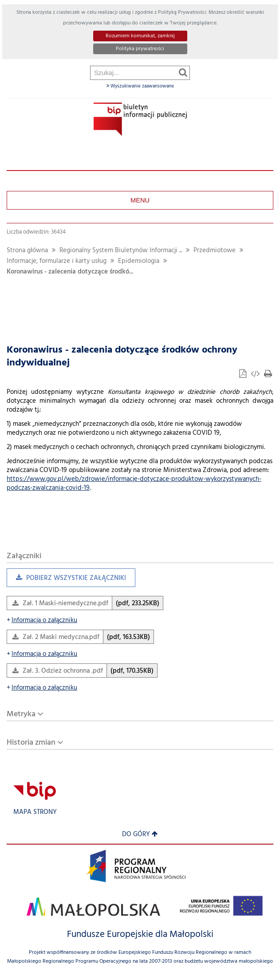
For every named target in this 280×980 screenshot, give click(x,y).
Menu (140, 200)
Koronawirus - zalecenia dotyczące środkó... (70, 272)
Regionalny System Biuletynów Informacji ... (121, 251)
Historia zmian (31, 743)
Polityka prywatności (140, 49)
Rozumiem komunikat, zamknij (140, 36)
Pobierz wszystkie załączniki (66, 580)
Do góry (140, 835)
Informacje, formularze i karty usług (57, 261)
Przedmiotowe (215, 251)
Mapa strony (35, 812)
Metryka (21, 714)
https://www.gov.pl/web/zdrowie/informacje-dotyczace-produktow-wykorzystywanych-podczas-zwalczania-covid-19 (134, 484)
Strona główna (27, 251)
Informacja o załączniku (42, 621)
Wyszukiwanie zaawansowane (140, 86)
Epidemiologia (139, 261)
